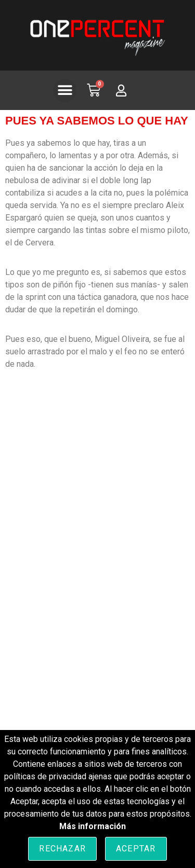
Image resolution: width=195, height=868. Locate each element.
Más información (93, 826)
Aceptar (136, 849)
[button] (65, 91)
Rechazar (62, 849)
